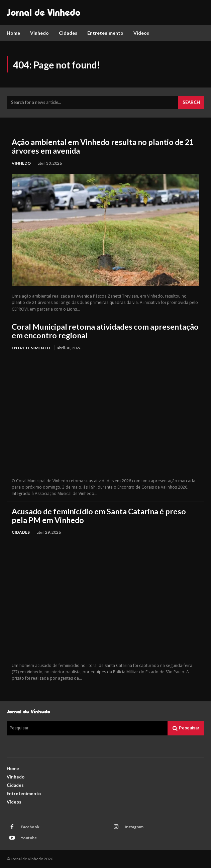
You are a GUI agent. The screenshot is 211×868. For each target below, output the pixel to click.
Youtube (29, 838)
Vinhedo (21, 163)
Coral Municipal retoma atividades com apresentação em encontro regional (105, 331)
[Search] (191, 103)
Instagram (134, 827)
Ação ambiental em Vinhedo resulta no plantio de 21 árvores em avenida (103, 146)
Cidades (21, 532)
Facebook (30, 827)
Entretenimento (31, 348)
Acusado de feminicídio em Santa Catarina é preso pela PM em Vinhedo (99, 516)
